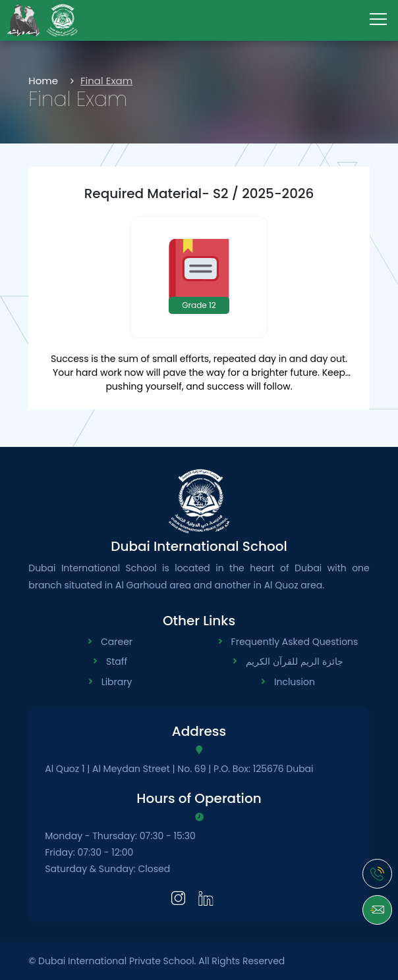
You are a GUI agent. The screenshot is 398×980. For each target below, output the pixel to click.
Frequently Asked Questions (295, 642)
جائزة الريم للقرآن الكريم (294, 661)
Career (117, 642)
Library (117, 682)
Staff (117, 661)
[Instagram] (178, 897)
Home (43, 81)
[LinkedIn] (206, 897)
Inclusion (295, 682)
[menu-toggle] (378, 19)
